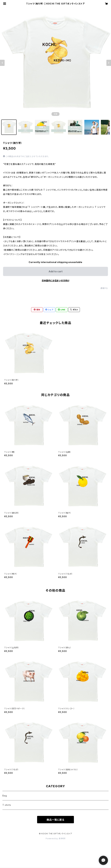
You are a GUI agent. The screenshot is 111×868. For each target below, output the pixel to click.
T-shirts (7, 805)
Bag (5, 796)
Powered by (55, 838)
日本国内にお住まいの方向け (55, 281)
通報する (104, 288)
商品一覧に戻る (55, 820)
